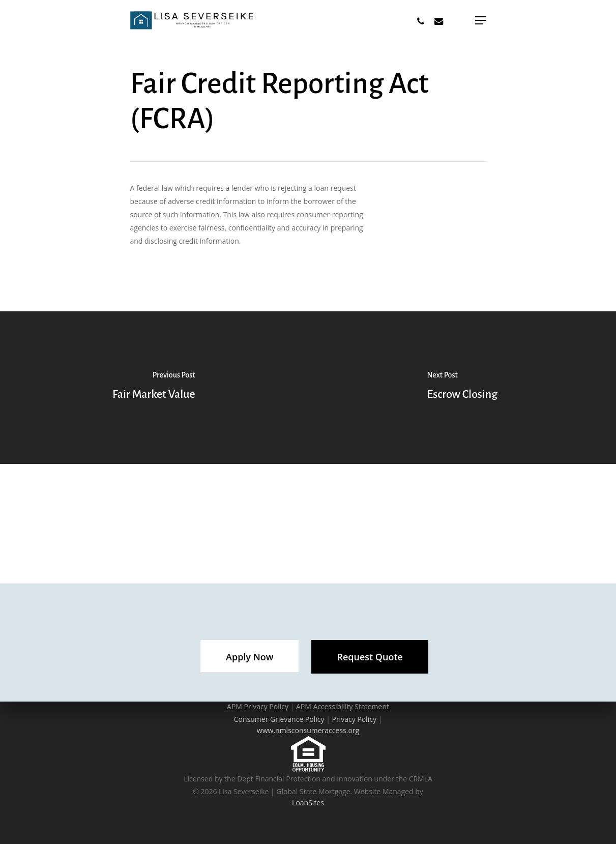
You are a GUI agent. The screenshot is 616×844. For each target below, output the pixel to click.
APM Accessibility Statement (343, 706)
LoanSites (308, 803)
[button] (250, 657)
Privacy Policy (354, 719)
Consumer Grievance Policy (279, 719)
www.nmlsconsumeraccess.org (308, 730)
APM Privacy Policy (258, 706)
